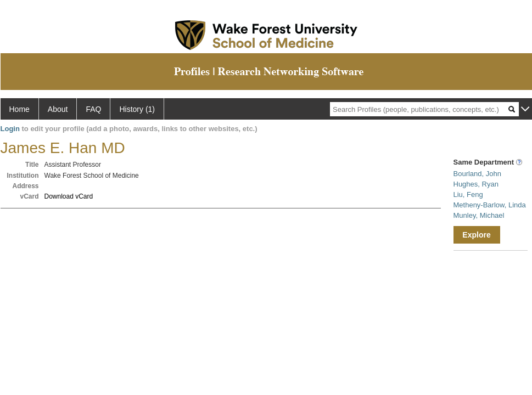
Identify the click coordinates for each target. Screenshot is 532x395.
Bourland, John (477, 174)
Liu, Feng (468, 194)
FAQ (93, 109)
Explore (476, 235)
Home (19, 109)
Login (10, 129)
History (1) (137, 109)
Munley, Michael (479, 215)
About (58, 109)
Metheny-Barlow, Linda (490, 205)
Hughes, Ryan (476, 184)
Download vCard (69, 196)
